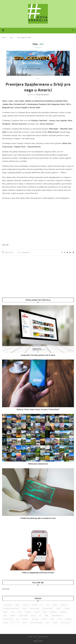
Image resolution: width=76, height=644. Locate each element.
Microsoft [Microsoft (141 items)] (13, 616)
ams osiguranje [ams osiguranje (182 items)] (7, 605)
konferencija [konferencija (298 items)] (53, 612)
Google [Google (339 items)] (13, 612)
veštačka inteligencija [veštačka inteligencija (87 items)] (36, 623)
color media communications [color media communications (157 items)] (11, 609)
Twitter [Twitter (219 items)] (24, 623)
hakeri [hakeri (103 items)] (20, 612)
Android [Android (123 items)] (17, 605)
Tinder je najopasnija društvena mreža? (38, 573)
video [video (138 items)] (48, 623)
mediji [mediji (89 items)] (5, 616)
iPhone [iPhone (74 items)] (45, 612)
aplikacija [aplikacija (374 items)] (26, 605)
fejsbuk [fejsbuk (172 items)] (5, 612)
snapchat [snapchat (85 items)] (44, 619)
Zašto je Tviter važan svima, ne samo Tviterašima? (38, 410)
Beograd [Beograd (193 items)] (55, 605)
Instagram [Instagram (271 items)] (28, 612)
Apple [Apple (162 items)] (48, 605)
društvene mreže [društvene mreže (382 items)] (48, 609)
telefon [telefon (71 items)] (6, 623)
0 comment (23, 253)
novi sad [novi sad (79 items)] (33, 616)
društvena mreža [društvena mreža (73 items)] (35, 609)
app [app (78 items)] (42, 605)
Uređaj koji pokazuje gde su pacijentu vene (38, 518)
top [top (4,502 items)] (18, 623)
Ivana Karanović (42, 95)
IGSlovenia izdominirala (38, 464)
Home (4, 38)
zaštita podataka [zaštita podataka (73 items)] (66, 623)
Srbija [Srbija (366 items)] (52, 619)
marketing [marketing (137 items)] (63, 612)
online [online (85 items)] (46, 616)
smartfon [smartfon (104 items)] (25, 619)
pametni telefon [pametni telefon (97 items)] (8, 619)
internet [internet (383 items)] (37, 612)
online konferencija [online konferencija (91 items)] (57, 616)
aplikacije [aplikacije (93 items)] (34, 605)
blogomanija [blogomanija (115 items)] (64, 605)
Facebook (6, 589)
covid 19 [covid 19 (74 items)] (24, 609)
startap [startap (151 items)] (59, 619)
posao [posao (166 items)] (18, 619)
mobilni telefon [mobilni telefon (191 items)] (23, 616)
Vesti (38, 79)
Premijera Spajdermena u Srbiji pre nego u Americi (38, 87)
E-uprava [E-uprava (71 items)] (58, 609)
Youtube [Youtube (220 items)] (55, 623)
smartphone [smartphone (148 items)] (35, 619)
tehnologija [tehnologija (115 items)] (69, 619)
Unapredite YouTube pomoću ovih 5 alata (38, 355)
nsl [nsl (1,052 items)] (40, 616)
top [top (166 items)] (12, 623)
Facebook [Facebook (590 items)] (67, 609)
